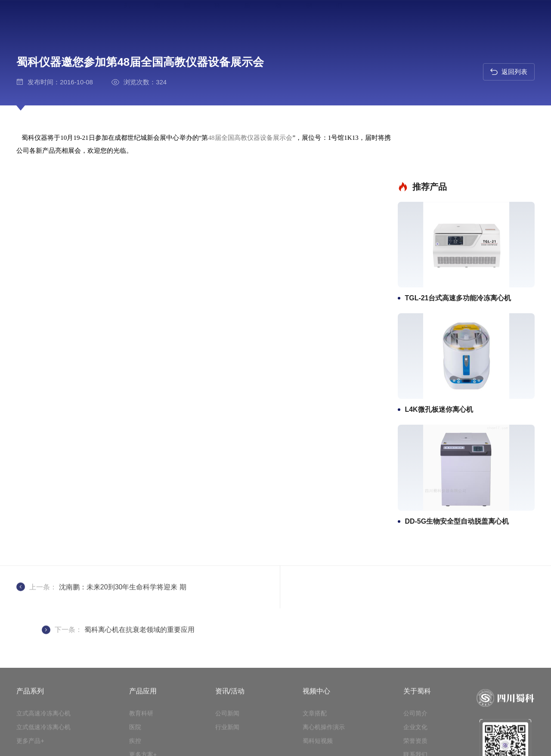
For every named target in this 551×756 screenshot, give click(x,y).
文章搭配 (315, 725)
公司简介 (415, 725)
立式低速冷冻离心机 (43, 739)
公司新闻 (227, 725)
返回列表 (509, 72)
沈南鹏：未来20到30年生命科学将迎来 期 (123, 556)
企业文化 (415, 739)
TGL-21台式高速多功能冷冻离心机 (469, 250)
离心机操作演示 (324, 739)
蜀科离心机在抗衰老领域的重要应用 (399, 556)
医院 (135, 739)
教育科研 (141, 725)
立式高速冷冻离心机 (43, 725)
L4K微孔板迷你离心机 (450, 362)
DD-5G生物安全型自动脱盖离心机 (468, 474)
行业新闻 (227, 739)
